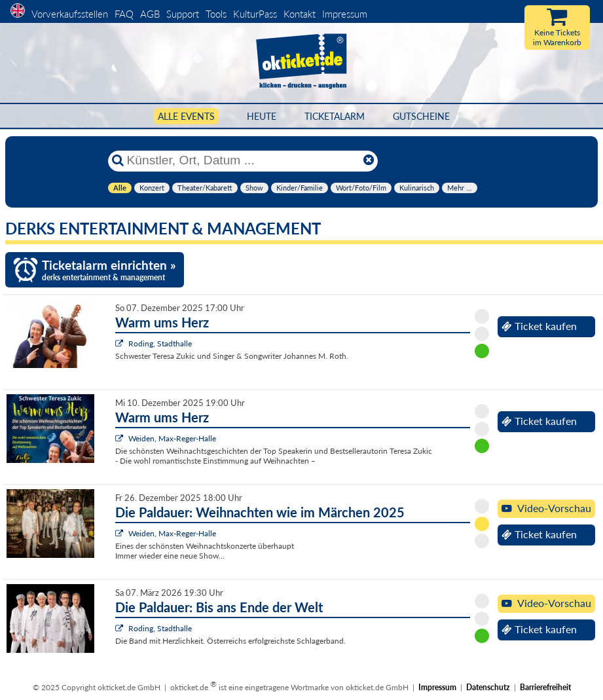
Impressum (345, 14)
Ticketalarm (335, 116)
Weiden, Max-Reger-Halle (172, 438)
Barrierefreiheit (545, 687)
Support (183, 14)
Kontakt (300, 14)
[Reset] (369, 160)
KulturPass (256, 14)
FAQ (124, 14)
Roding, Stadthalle (160, 343)
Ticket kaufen (539, 326)
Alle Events (186, 116)
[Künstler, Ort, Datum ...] (242, 160)
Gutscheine (421, 116)
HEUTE (262, 116)
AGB (150, 14)
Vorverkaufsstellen (70, 14)
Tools (216, 14)
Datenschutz (488, 687)
